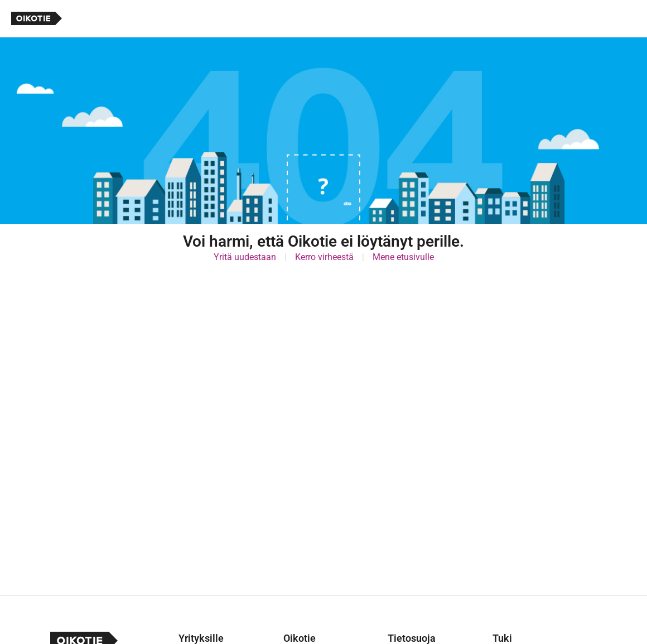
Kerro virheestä (324, 257)
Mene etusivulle (403, 257)
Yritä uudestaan (245, 257)
